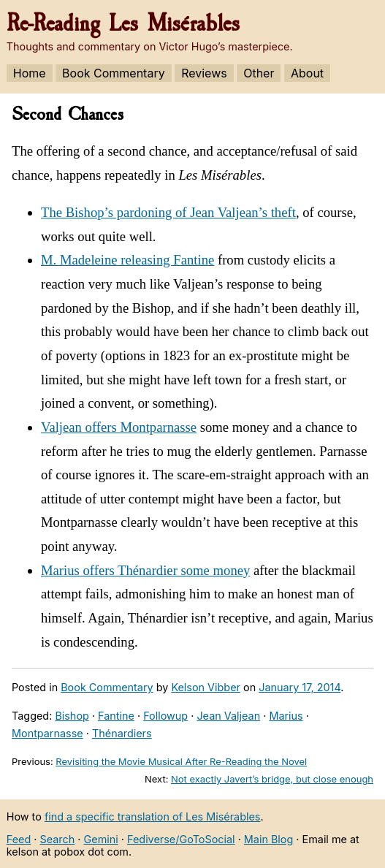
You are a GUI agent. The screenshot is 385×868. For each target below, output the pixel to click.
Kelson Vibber (206, 687)
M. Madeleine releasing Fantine (127, 260)
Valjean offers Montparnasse (119, 427)
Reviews (204, 73)
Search (58, 839)
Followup (165, 716)
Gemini (101, 839)
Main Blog (268, 839)
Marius (286, 716)
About (307, 73)
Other (259, 73)
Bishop (72, 716)
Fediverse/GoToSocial (181, 839)
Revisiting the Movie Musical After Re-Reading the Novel (181, 761)
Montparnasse (47, 733)
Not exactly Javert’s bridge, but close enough (272, 779)
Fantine (116, 716)
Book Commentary (114, 73)
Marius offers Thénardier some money (145, 570)
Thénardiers (122, 733)
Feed (19, 839)
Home (30, 73)
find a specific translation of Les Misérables (153, 816)
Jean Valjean (228, 716)
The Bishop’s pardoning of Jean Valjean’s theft (168, 212)
